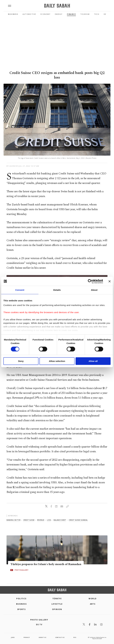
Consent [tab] (20, 290)
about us (42, 637)
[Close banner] (110, 281)
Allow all (93, 361)
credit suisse (29, 520)
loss (49, 520)
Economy (45, 14)
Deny (21, 361)
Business (13, 14)
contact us (60, 637)
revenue (41, 520)
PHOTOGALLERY (22, 570)
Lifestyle (57, 604)
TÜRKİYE (57, 599)
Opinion (57, 609)
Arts (93, 604)
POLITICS (21, 599)
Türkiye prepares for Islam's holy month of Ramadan (46, 564)
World (93, 599)
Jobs (13, 637)
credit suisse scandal (78, 520)
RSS (75, 637)
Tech (97, 14)
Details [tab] (57, 290)
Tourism (85, 14)
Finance (71, 14)
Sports (21, 609)
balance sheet (60, 520)
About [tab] (94, 290)
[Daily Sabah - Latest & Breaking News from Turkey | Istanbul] (57, 6)
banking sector (14, 520)
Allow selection (57, 361)
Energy (59, 14)
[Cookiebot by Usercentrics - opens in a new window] (90, 281)
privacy (27, 637)
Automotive (29, 14)
